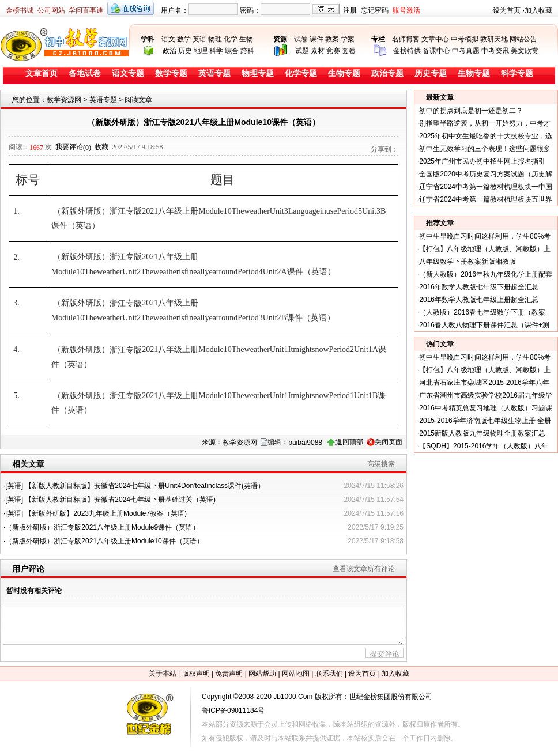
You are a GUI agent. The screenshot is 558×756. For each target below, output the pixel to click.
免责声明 (229, 674)
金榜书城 (20, 10)
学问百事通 (86, 10)
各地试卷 (85, 73)
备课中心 (436, 51)
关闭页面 (389, 442)
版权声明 (196, 674)
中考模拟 (465, 39)
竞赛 (333, 51)
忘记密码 (375, 10)
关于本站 (163, 674)
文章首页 (42, 73)
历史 (185, 51)
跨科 (247, 51)
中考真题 (466, 51)
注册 (350, 10)
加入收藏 (538, 10)
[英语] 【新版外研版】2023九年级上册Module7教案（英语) (96, 513)
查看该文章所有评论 (364, 569)
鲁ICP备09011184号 (233, 710)
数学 (184, 39)
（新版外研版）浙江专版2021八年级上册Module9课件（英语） (102, 527)
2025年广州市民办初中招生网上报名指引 (482, 161)
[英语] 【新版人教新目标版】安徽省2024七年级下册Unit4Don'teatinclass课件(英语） (135, 486)
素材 (318, 51)
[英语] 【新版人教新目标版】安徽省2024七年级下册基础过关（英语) (110, 500)
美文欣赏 (525, 51)
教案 (332, 39)
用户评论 (28, 569)
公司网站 (51, 10)
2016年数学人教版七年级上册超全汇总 (479, 300)
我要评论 (73, 147)
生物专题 (344, 73)
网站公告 (523, 39)
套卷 (349, 51)
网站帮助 (262, 674)
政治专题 (387, 73)
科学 (216, 51)
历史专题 (431, 73)
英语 (199, 39)
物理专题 (258, 73)
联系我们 (329, 674)
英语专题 (214, 73)
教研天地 (494, 39)
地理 (201, 51)
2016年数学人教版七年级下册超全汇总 (479, 287)
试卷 (301, 39)
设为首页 (507, 10)
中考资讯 (495, 51)
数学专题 (171, 73)
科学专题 (517, 73)
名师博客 (406, 39)
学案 (348, 39)
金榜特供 (407, 51)
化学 (231, 39)
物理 (215, 39)
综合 (232, 51)
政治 (169, 51)
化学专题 (301, 73)
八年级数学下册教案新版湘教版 (467, 262)
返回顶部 (349, 442)
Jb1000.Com (293, 697)
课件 (316, 39)
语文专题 (128, 73)
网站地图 (296, 674)
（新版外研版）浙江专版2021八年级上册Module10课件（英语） (104, 541)
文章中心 (435, 39)
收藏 (101, 147)
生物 (246, 39)
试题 (302, 51)
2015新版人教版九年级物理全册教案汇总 (482, 433)
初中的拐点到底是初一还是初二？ (471, 111)
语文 (168, 39)
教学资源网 (64, 100)
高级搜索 (381, 464)
